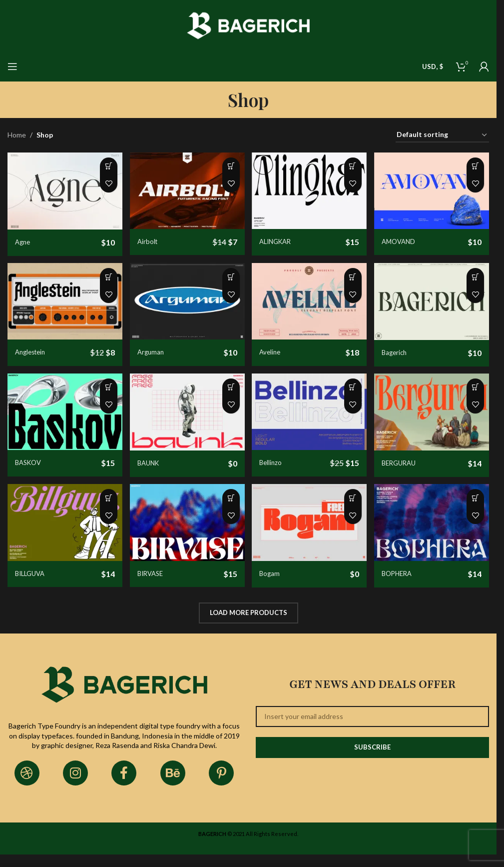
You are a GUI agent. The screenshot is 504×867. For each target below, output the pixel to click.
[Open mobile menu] (12, 66)
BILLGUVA (32, 581)
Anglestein (32, 352)
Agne (23, 238)
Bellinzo (275, 466)
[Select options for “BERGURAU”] (475, 395)
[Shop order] (442, 135)
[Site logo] (249, 25)
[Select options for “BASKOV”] (103, 395)
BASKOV (30, 466)
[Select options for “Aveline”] (351, 281)
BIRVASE (154, 581)
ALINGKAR (281, 238)
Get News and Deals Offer (372, 692)
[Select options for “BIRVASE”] (227, 509)
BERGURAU (407, 467)
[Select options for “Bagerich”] (475, 281)
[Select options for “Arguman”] (227, 281)
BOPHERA (404, 581)
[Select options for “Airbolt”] (227, 166)
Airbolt (150, 237)
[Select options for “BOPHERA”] (475, 509)
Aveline (275, 352)
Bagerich (401, 352)
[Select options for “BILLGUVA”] (103, 509)
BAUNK (152, 467)
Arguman (154, 352)
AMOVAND (406, 237)
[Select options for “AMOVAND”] (475, 166)
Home (17, 135)
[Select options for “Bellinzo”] (351, 395)
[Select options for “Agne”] (103, 166)
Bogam (274, 581)
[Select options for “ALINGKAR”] (351, 166)
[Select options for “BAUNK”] (227, 395)
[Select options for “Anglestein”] (103, 281)
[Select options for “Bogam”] (351, 509)
